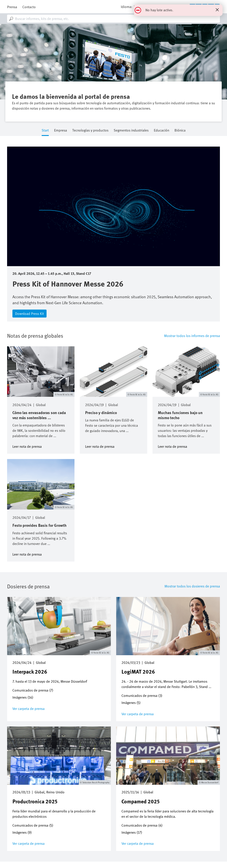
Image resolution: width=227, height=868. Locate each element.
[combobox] (113, 19)
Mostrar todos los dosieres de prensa (192, 586)
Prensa (12, 7)
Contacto (29, 7)
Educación (161, 131)
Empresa (61, 131)
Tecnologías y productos (90, 131)
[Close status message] (217, 10)
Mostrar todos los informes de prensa (192, 336)
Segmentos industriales (131, 131)
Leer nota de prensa (27, 446)
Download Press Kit (29, 314)
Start (45, 131)
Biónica (180, 131)
